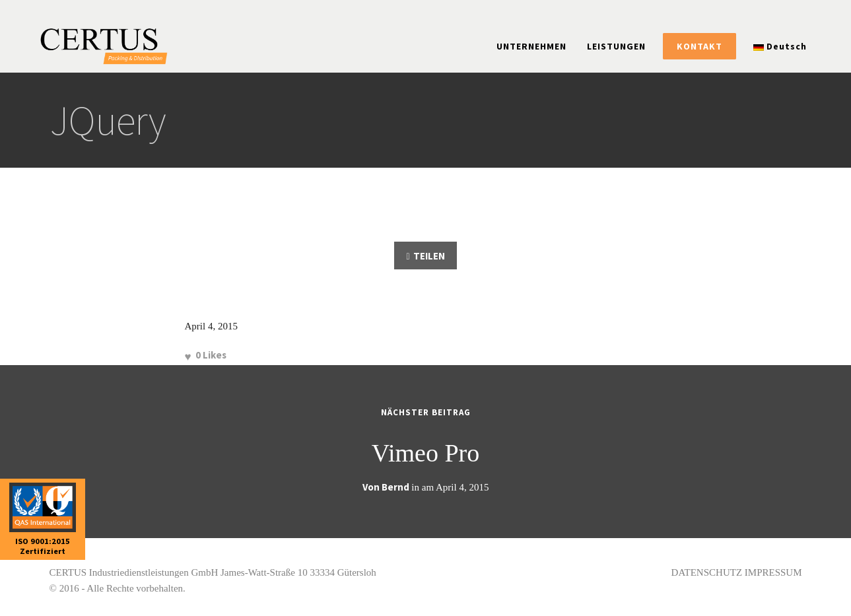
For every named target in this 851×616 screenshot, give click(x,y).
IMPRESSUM (773, 572)
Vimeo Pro (425, 453)
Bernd (395, 487)
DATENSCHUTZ (707, 572)
